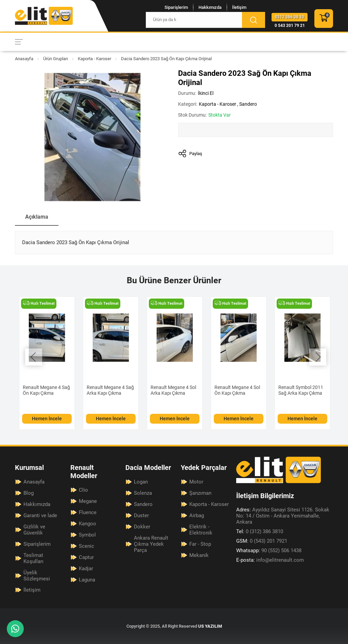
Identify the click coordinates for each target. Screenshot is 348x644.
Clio (83, 490)
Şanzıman (200, 493)
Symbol (87, 535)
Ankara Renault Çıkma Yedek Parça (151, 544)
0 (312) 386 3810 (260, 531)
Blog (29, 493)
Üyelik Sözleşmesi (37, 576)
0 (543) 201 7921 (262, 541)
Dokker (142, 527)
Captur (86, 557)
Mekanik (199, 555)
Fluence (88, 512)
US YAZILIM (210, 626)
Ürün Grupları (56, 59)
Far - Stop (200, 544)
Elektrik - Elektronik (201, 530)
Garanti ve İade (40, 515)
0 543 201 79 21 (290, 26)
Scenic (86, 546)
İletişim (239, 7)
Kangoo (88, 524)
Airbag (197, 515)
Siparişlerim (176, 7)
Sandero (248, 104)
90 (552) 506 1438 (269, 550)
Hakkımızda (210, 7)
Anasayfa (24, 59)
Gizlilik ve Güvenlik (34, 530)
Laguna (87, 580)
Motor (196, 482)
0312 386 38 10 (290, 17)
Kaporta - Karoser (94, 59)
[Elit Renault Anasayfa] (44, 16)
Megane (88, 501)
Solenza (143, 493)
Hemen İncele (47, 419)
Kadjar (86, 569)
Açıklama (37, 217)
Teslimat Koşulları (33, 558)
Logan (141, 482)
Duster (141, 515)
